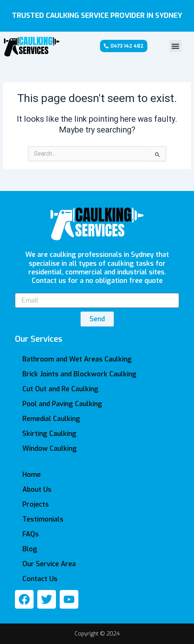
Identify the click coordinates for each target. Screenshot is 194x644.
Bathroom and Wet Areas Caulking (77, 359)
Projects (36, 504)
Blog (30, 549)
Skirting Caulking (49, 434)
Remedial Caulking (51, 419)
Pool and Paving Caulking (62, 404)
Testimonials (43, 519)
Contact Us (40, 579)
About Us (37, 490)
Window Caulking (50, 449)
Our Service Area (49, 564)
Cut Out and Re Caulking (60, 389)
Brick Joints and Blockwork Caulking (79, 374)
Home (32, 475)
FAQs (31, 534)
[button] (176, 46)
